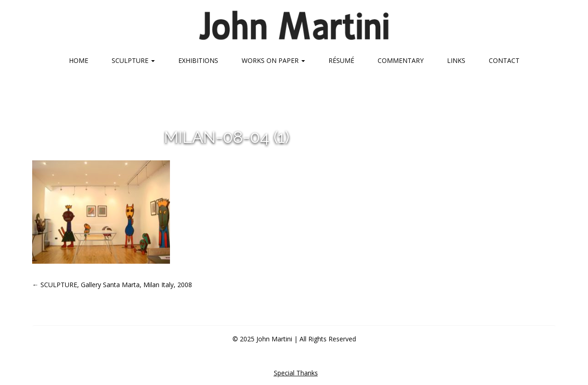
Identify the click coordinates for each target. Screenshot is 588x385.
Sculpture (133, 60)
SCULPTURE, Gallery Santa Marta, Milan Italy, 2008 (112, 285)
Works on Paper (273, 60)
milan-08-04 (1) (227, 137)
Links (456, 60)
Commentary (401, 60)
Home (79, 60)
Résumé (341, 60)
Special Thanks (296, 373)
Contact (504, 60)
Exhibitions (198, 60)
